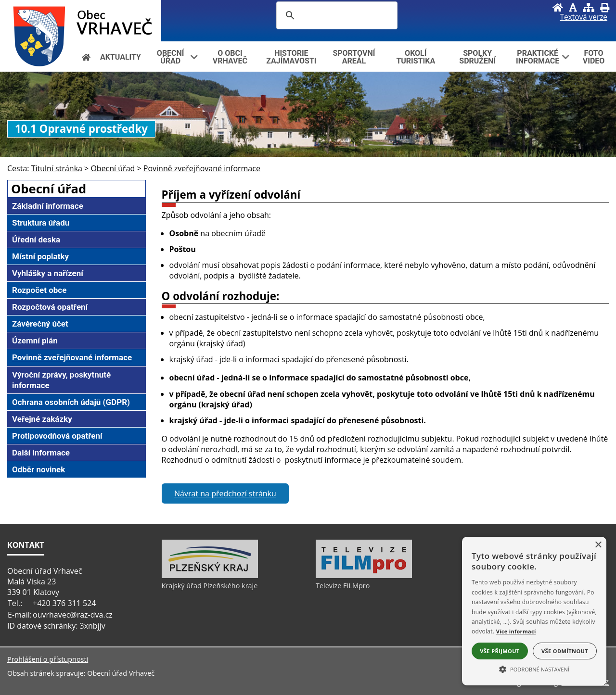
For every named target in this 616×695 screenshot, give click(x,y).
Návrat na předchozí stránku (225, 493)
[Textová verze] (584, 17)
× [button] (598, 545)
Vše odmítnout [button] (565, 651)
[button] (534, 669)
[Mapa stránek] (589, 7)
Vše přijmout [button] (500, 651)
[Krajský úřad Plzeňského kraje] (210, 576)
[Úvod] (558, 7)
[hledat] (335, 15)
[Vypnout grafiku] (573, 7)
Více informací (516, 631)
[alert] (534, 611)
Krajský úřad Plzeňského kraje (210, 586)
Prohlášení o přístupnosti (48, 659)
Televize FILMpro (343, 586)
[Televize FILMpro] (364, 576)
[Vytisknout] (605, 7)
